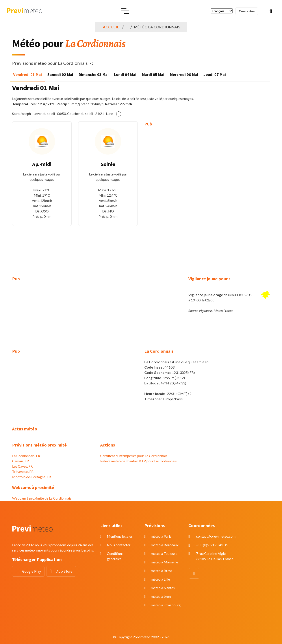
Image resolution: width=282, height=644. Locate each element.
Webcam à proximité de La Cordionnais (42, 498)
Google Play (32, 571)
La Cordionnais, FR (26, 456)
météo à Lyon (161, 596)
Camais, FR (20, 461)
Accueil (111, 27)
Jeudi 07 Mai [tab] (215, 75)
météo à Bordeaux (165, 545)
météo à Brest (161, 571)
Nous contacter (119, 545)
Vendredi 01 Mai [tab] (28, 75)
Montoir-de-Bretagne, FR (32, 477)
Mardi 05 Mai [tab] (153, 75)
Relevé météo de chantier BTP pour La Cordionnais (138, 461)
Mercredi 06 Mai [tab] (184, 75)
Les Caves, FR (22, 466)
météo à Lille (160, 579)
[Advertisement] (174, 198)
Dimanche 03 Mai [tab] (94, 75)
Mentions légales (120, 536)
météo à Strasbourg (166, 605)
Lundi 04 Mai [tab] (125, 75)
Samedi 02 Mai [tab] (60, 75)
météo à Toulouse (164, 553)
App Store (64, 571)
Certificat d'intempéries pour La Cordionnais (134, 456)
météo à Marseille (164, 562)
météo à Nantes (163, 588)
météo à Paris (161, 536)
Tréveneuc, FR (23, 471)
